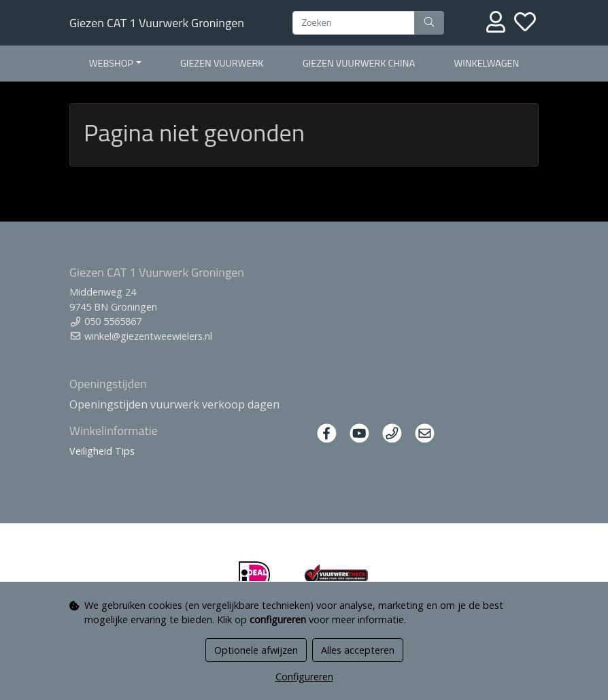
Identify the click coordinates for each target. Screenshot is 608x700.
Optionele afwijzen (256, 650)
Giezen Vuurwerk (222, 63)
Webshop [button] (111, 63)
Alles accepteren (358, 650)
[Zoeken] (354, 23)
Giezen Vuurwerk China (359, 63)
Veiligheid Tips (102, 451)
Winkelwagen (486, 63)
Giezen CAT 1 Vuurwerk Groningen (157, 23)
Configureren (304, 677)
